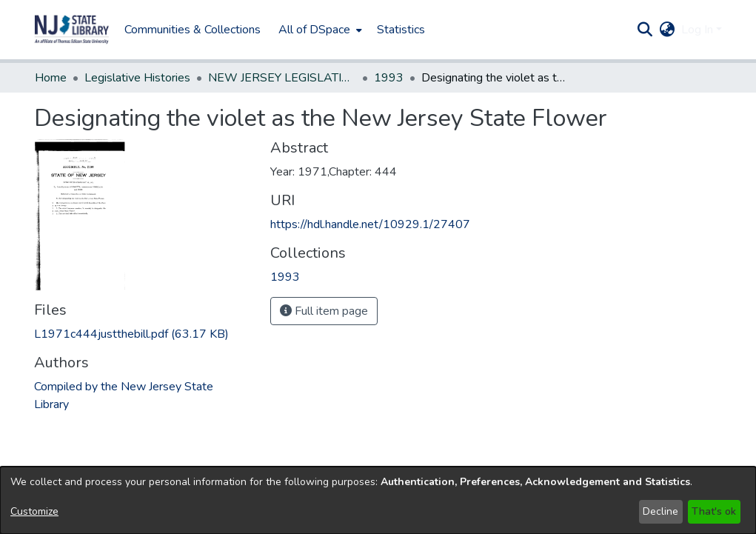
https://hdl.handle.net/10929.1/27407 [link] (370, 224)
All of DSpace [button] (314, 30)
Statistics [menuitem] (401, 30)
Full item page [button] (324, 311)
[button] (72, 30)
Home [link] (51, 78)
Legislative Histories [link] (137, 78)
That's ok (714, 511)
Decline (660, 511)
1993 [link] (389, 78)
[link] (131, 334)
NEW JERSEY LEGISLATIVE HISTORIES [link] (282, 78)
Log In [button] (699, 30)
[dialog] (378, 500)
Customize (34, 511)
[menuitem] (319, 30)
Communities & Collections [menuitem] (193, 30)
